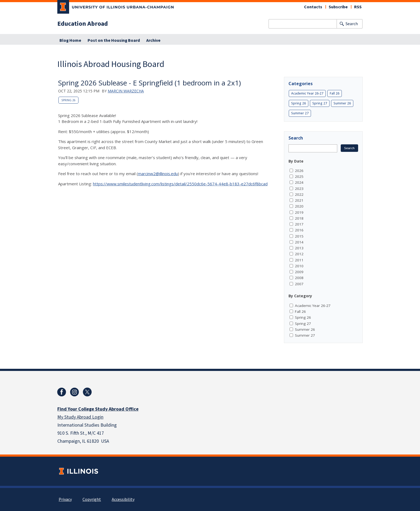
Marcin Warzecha (126, 91)
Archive (153, 40)
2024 (299, 182)
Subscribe (338, 7)
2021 (299, 200)
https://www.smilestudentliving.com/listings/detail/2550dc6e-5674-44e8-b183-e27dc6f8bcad (180, 184)
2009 (299, 272)
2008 (299, 278)
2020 (299, 206)
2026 (299, 171)
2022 (299, 194)
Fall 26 (335, 93)
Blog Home (70, 40)
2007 (299, 284)
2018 (299, 218)
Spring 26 (68, 100)
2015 (299, 236)
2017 (299, 224)
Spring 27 (320, 103)
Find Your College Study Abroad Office (98, 409)
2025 (299, 176)
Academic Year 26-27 (307, 93)
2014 (299, 242)
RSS (358, 7)
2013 (299, 248)
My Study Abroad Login (80, 417)
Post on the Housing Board (114, 40)
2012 (299, 254)
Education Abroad (83, 24)
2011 (299, 260)
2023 (299, 189)
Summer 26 (342, 103)
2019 (299, 212)
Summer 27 (300, 113)
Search (352, 24)
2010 (299, 266)
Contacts (313, 7)
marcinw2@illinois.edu (158, 174)
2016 (299, 230)
